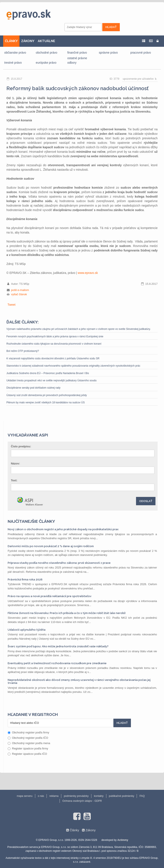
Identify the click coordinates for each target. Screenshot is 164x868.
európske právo (46, 63)
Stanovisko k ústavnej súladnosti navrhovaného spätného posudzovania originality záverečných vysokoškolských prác (73, 366)
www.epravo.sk (88, 273)
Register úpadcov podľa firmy (28, 748)
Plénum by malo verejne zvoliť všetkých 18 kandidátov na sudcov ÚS (46, 402)
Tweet (11, 305)
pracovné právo (141, 53)
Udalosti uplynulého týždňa (27, 630)
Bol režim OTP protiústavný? (23, 351)
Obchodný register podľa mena (29, 743)
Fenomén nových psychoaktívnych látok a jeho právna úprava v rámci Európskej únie (55, 336)
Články (74, 830)
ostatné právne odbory (77, 60)
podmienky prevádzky (76, 796)
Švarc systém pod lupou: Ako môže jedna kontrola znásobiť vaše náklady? (58, 646)
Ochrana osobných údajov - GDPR (82, 801)
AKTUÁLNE (46, 41)
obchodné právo (47, 53)
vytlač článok (19, 294)
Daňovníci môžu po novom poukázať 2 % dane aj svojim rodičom (51, 546)
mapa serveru (25, 796)
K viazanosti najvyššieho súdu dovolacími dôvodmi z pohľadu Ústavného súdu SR (53, 358)
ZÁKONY (28, 41)
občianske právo (15, 53)
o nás (41, 796)
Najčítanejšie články (31, 521)
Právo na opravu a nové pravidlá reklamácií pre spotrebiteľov (50, 596)
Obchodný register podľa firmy (28, 732)
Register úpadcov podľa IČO (27, 754)
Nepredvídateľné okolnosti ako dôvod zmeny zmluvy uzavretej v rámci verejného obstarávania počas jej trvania (79, 681)
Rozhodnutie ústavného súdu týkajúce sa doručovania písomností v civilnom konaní (54, 344)
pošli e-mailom (20, 290)
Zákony (90, 830)
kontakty (99, 796)
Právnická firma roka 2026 (25, 579)
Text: (14, 480)
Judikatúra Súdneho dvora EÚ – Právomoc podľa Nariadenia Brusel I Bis (48, 373)
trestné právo (13, 63)
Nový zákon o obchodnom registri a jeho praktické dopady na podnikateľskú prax (63, 529)
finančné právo (77, 53)
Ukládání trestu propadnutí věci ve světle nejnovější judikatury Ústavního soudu (51, 380)
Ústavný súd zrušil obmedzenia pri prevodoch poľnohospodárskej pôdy (47, 395)
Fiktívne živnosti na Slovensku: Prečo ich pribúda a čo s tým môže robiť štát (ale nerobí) (67, 613)
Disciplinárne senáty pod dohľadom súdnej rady (33, 388)
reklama (54, 796)
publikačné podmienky (122, 796)
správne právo (108, 53)
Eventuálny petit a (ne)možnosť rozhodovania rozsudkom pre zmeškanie (57, 663)
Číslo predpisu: (21, 446)
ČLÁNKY (11, 41)
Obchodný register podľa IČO (28, 738)
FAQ (142, 796)
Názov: (15, 463)
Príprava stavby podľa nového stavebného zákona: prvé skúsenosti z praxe (59, 563)
